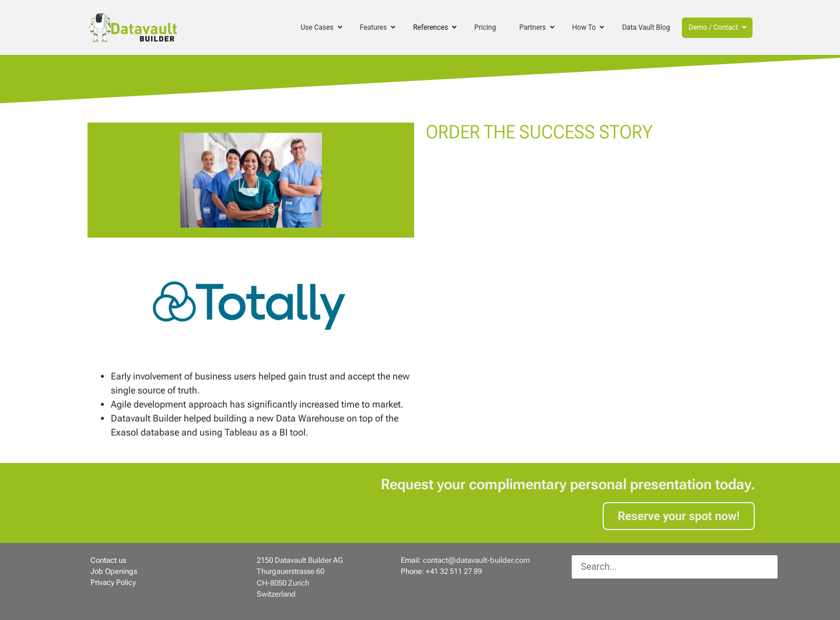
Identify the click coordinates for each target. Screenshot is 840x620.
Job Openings (114, 571)
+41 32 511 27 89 (454, 571)
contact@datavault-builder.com (476, 560)
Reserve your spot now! (679, 516)
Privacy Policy (113, 582)
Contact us (108, 560)
